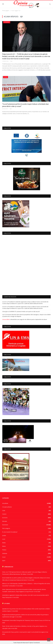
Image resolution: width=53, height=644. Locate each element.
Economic (7, 22)
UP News (7, 603)
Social (4, 557)
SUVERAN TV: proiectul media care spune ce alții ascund (24, 311)
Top (49, 640)
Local (6, 77)
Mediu (4, 543)
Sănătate (5, 553)
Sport (4, 561)
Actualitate (5, 503)
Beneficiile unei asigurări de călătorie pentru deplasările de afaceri (29, 319)
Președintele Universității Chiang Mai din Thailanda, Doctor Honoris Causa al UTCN (25, 620)
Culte (4, 511)
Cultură (4, 514)
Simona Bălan (6, 319)
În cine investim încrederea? (10, 532)
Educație (5, 521)
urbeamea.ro (9, 567)
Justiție (4, 535)
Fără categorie (6, 528)
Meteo (4, 546)
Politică (4, 550)
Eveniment (5, 525)
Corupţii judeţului (7, 507)
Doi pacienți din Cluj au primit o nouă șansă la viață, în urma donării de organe (24, 632)
